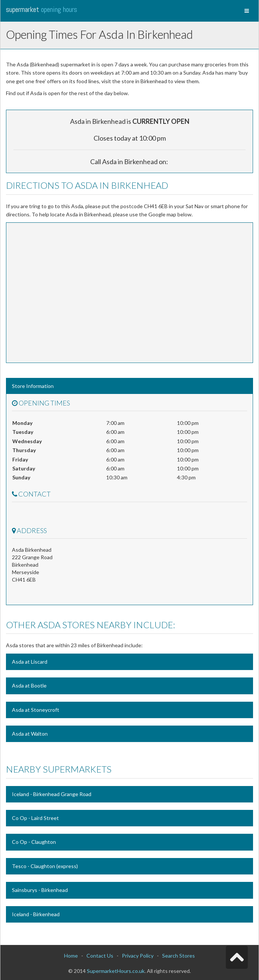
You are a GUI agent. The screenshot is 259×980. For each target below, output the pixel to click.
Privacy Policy (138, 956)
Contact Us (100, 956)
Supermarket (42, 9)
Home (71, 956)
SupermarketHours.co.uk (116, 971)
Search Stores (179, 956)
